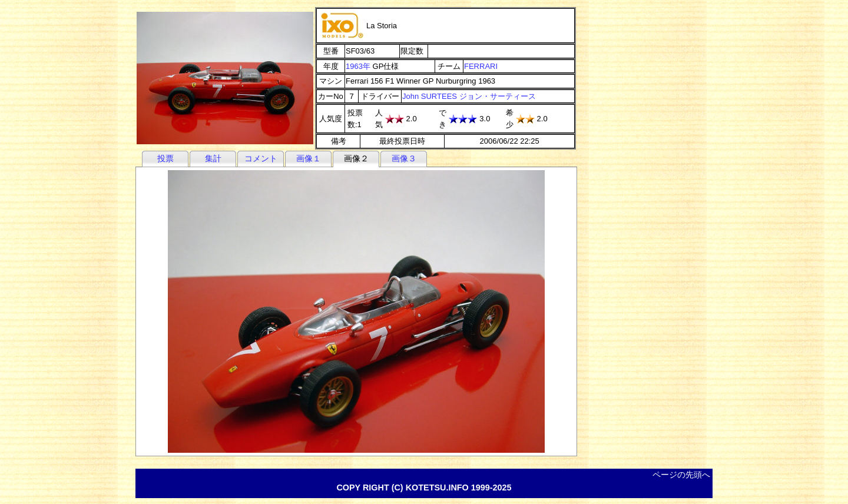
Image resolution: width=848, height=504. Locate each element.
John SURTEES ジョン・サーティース (469, 96)
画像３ (404, 158)
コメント (261, 158)
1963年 (358, 66)
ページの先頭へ (681, 475)
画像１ (309, 158)
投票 (165, 158)
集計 (213, 158)
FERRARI (481, 66)
